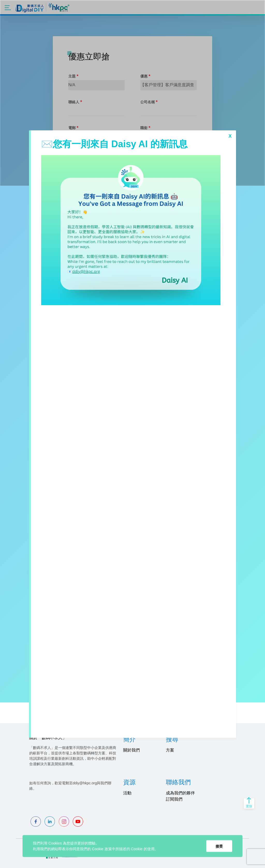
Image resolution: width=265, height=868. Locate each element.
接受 (219, 846)
